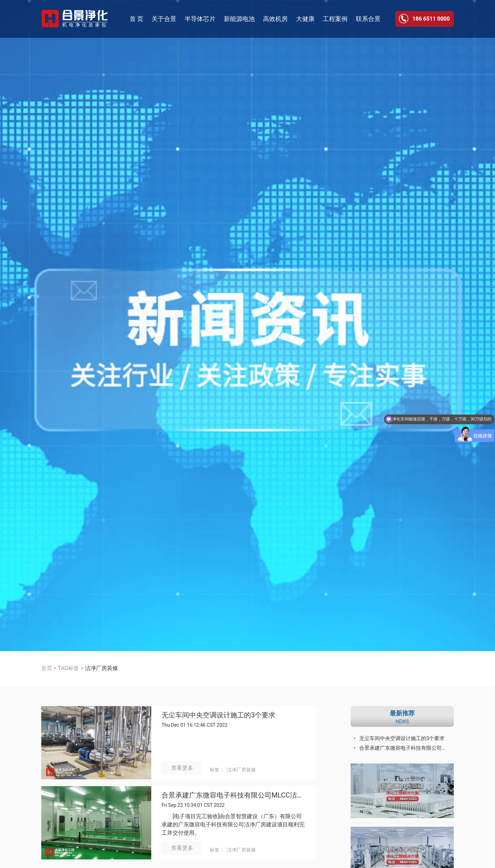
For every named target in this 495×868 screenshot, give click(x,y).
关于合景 (164, 19)
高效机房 (275, 19)
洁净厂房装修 (241, 770)
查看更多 (182, 768)
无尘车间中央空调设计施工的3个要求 (218, 715)
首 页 (136, 19)
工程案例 (335, 19)
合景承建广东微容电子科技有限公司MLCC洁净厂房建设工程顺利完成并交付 (234, 795)
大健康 (305, 19)
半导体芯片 (200, 19)
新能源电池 (239, 19)
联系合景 (368, 19)
